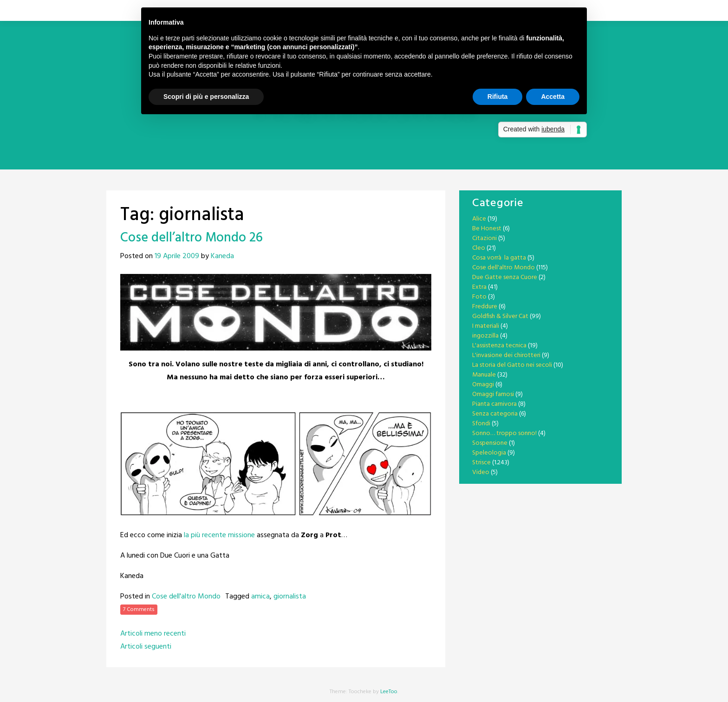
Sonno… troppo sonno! (504, 433)
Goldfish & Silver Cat (500, 316)
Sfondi (481, 424)
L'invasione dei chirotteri (506, 355)
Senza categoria (495, 414)
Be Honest (487, 229)
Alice (479, 219)
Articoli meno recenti (153, 634)
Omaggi (483, 385)
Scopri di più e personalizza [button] (206, 97)
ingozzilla (485, 336)
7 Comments (139, 610)
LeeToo (389, 692)
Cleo (479, 248)
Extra (479, 287)
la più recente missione (219, 535)
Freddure (485, 307)
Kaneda (222, 256)
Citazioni (484, 238)
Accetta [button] (553, 97)
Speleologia (489, 453)
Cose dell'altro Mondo (186, 597)
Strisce (481, 463)
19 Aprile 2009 (177, 256)
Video (481, 472)
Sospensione (490, 443)
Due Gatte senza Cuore (505, 277)
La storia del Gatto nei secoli (512, 365)
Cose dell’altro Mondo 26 (192, 238)
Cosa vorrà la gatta (499, 258)
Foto (479, 297)
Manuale (484, 375)
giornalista (290, 597)
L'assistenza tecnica (499, 346)
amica (260, 597)
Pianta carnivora (494, 404)
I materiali (486, 326)
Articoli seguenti (146, 647)
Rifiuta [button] (498, 97)
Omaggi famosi (493, 394)
